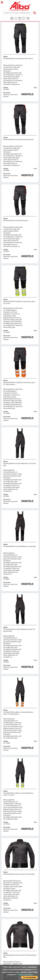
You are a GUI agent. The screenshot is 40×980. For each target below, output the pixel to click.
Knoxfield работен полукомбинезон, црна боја (20, 545)
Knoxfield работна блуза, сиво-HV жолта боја (20, 873)
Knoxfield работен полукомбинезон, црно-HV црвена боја (20, 629)
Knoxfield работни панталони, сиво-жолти (20, 57)
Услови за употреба (25, 975)
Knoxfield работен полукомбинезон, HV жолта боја (20, 463)
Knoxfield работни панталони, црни (20, 219)
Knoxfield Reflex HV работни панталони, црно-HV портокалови (20, 382)
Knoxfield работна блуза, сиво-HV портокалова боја (20, 955)
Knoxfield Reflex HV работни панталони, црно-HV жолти (20, 301)
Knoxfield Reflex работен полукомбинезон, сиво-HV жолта (20, 793)
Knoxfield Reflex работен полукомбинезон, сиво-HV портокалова (20, 712)
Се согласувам (29, 977)
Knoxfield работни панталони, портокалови (20, 138)
